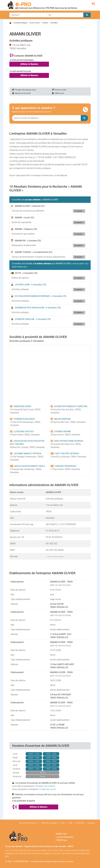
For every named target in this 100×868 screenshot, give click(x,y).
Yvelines (45, 23)
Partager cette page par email (24, 90)
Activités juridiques (21, 23)
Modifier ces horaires (46, 786)
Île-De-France (35, 23)
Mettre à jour (58, 93)
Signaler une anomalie (21, 93)
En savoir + (79, 211)
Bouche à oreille (59, 90)
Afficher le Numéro (29, 64)
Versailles (54, 23)
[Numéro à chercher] (46, 118)
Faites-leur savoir (48, 789)
